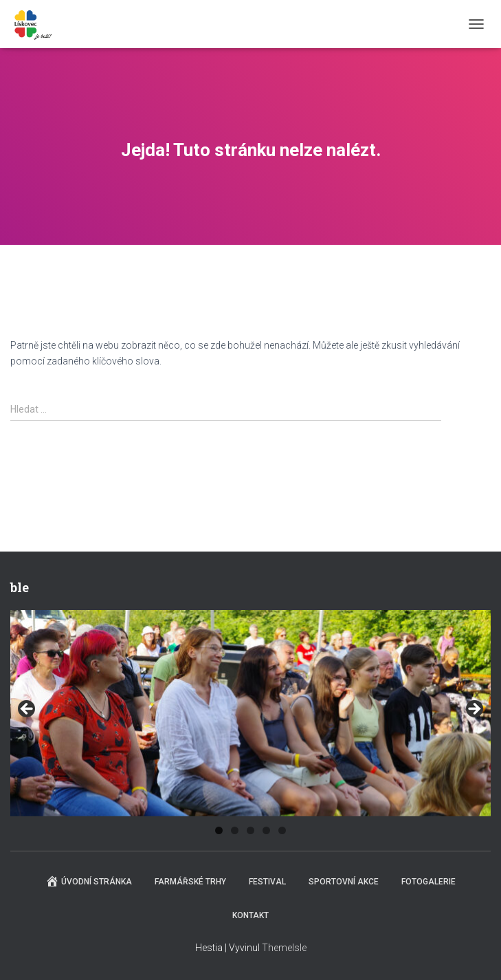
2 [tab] (235, 830)
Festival (267, 882)
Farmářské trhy (190, 882)
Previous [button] (27, 710)
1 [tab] (219, 830)
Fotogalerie (428, 882)
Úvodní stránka (89, 881)
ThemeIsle (284, 948)
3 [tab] (250, 830)
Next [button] (474, 710)
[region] (250, 713)
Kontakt (250, 915)
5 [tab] (282, 830)
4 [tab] (266, 830)
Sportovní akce (344, 882)
